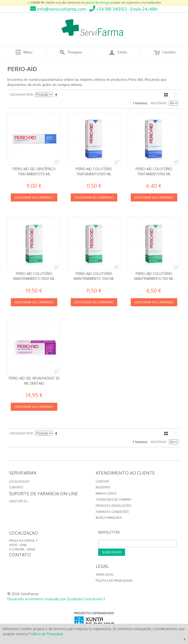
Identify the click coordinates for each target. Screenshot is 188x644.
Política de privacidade (114, 581)
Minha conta (106, 493)
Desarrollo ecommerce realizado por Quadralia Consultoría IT (56, 599)
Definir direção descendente (57, 95)
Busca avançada (109, 518)
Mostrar (159, 103)
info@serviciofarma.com (58, 9)
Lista (175, 95)
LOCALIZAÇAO (19, 481)
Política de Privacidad (46, 634)
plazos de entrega (98, 3)
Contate (102, 481)
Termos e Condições (112, 512)
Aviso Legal (105, 575)
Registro (103, 487)
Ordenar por (21, 95)
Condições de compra (113, 500)
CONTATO (16, 487)
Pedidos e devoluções (113, 506)
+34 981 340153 (108, 9)
